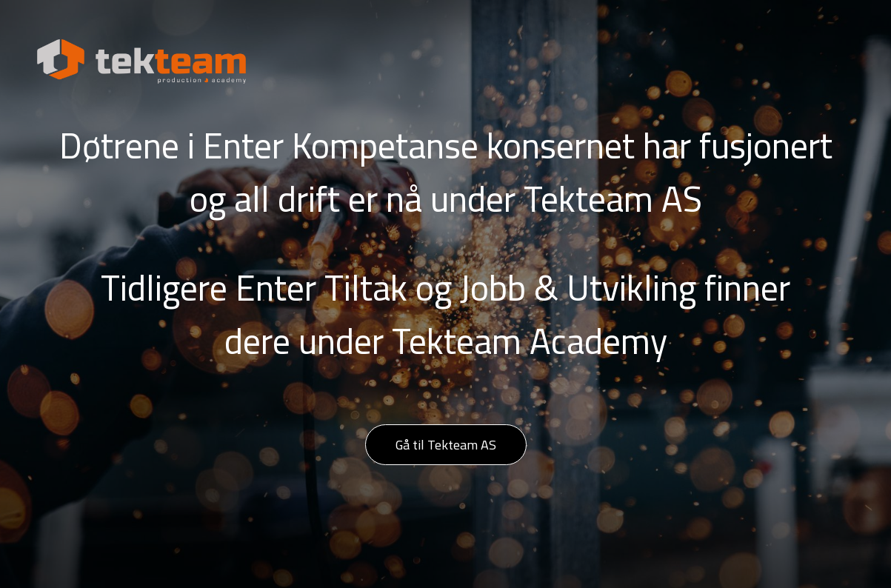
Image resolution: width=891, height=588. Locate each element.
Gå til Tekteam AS (446, 445)
